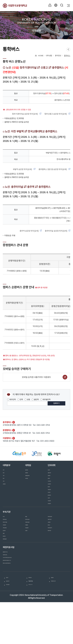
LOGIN (48, 5)
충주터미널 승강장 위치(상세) (58, 231)
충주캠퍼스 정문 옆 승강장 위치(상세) (54, 169)
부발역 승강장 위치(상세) (24, 169)
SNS (68, 49)
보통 (27, 400)
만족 (20, 400)
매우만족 (11, 400)
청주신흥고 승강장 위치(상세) (57, 114)
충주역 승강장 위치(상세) (31, 231)
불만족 (35, 400)
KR (55, 5)
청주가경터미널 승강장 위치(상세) (27, 114)
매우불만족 (45, 400)
